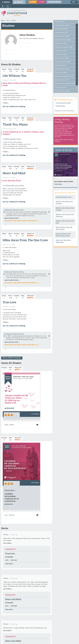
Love (6, 515)
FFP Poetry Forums (54, 2)
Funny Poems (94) (61, 44)
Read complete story (11, 218)
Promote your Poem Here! (64, 111)
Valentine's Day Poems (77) (64, 76)
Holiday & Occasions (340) (64, 47)
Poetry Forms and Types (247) (65, 84)
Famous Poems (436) (62, 36)
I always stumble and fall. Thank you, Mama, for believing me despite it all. (17, 399)
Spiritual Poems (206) (62, 69)
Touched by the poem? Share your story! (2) (21, 345)
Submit (33, 2)
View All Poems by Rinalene (11, 358)
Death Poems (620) (61, 29)
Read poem (9, 564)
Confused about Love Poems (14, 186)
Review (42, 2)
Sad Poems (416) (60, 65)
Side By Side (60, 106)
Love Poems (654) (61, 55)
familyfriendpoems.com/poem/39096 (23, 379)
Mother (12, 425)
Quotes (19, 2)
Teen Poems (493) (61, 73)
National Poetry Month (62, 91)
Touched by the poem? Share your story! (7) (21, 221)
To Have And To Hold (63, 103)
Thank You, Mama (15, 124)
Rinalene (9, 408)
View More (58, 184)
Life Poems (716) (60, 51)
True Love (9, 302)
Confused (14, 606)
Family (7, 425)
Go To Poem (35, 414)
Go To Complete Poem (13, 107)
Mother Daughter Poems (13, 139)
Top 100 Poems (60, 22)
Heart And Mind (14, 173)
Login (74, 2)
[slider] (31, 71)
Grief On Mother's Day (64, 197)
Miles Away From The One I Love (25, 240)
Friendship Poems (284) (63, 40)
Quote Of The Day (64, 150)
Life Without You (15, 76)
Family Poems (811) (61, 33)
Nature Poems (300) (61, 58)
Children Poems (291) (62, 25)
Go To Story (7, 543)
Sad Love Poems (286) (62, 62)
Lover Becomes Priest (12, 181)
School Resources (61, 87)
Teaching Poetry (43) (62, 80)
